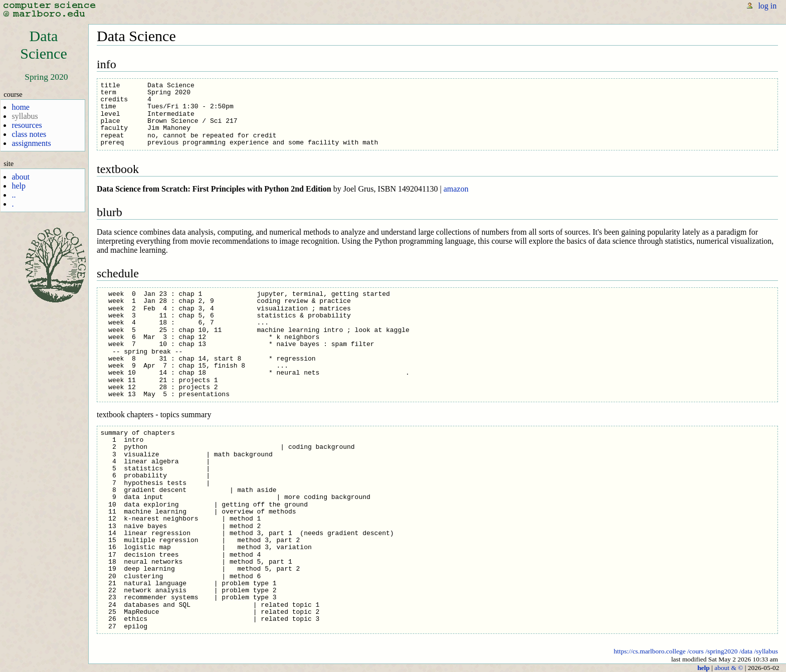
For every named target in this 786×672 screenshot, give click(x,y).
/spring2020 (721, 651)
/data (746, 651)
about (21, 177)
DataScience (44, 45)
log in (767, 6)
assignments (31, 143)
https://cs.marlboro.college (649, 651)
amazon (456, 189)
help (19, 186)
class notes (29, 134)
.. (14, 195)
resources (27, 125)
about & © (729, 668)
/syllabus (766, 651)
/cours (696, 651)
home (21, 107)
